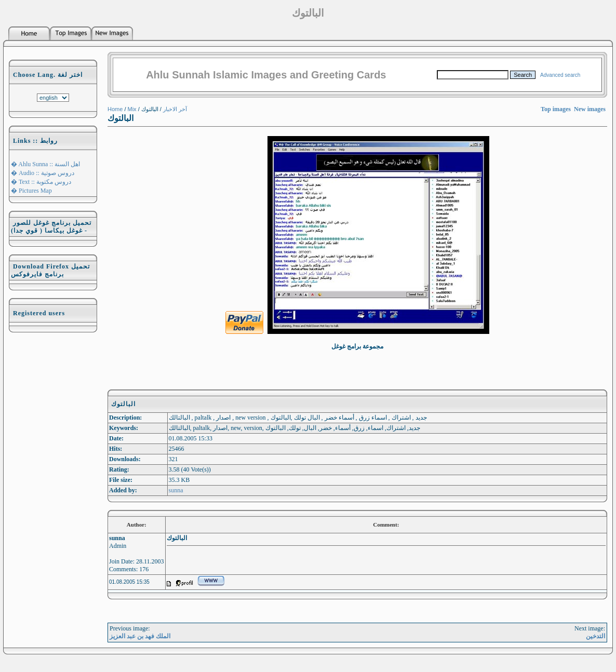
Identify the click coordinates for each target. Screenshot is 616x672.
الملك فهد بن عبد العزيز (140, 636)
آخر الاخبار (175, 109)
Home (115, 109)
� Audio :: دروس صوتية (43, 173)
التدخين (595, 636)
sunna (176, 490)
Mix (132, 109)
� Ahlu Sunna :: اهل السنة (45, 164)
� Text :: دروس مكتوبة (41, 182)
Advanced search (560, 75)
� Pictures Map (31, 191)
